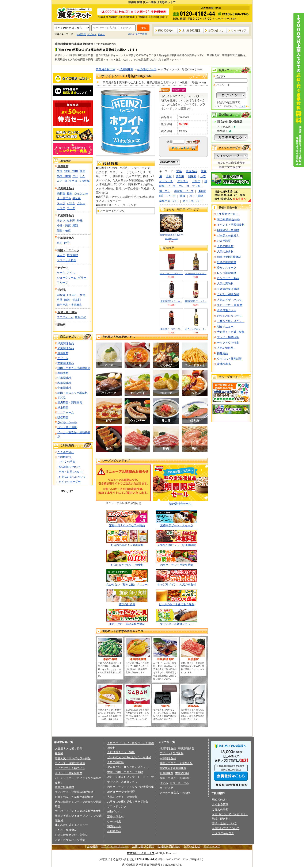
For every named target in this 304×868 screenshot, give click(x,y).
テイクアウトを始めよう (70, 768)
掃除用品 (223, 353)
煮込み (77, 198)
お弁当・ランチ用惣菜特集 (177, 565)
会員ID (221, 76)
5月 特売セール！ (228, 214)
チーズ (71, 208)
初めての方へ (166, 30)
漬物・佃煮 (64, 231)
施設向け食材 (127, 604)
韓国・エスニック (68, 250)
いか (83, 176)
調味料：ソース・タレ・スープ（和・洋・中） (183, 186)
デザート (92, 34)
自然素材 (63, 166)
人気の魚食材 (225, 251)
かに (60, 181)
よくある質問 (220, 804)
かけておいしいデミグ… (171, 273)
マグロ (73, 181)
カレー (81, 203)
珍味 (80, 221)
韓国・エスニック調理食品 (74, 368)
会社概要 (92, 846)
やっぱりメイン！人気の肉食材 (177, 584)
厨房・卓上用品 (67, 312)
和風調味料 (64, 383)
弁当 (83, 295)
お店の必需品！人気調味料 (127, 545)
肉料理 (61, 193)
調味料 (62, 325)
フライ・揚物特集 (228, 337)
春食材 (101, 34)
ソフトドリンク (117, 806)
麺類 (75, 225)
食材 (169, 176)
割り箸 (61, 295)
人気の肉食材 (225, 246)
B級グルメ (114, 812)
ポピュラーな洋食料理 (121, 792)
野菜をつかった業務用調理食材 (74, 797)
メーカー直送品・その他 (175, 793)
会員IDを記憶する (229, 102)
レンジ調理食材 (227, 273)
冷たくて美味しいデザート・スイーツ (131, 777)
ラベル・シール (67, 422)
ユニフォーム (65, 317)
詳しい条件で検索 (138, 34)
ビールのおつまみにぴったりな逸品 (129, 757)
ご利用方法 (64, 457)
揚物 (70, 193)
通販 (183, 196)
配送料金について (70, 467)
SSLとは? (67, 491)
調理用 (180, 176)
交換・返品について (71, 472)
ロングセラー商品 (228, 278)
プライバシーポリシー (115, 846)
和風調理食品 (66, 216)
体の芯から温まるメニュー (71, 825)
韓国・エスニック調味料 (73, 393)
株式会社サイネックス (141, 853)
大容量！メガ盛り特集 (231, 332)
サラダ (61, 208)
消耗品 (62, 290)
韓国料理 (72, 255)
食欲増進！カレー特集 (121, 752)
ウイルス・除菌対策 (229, 359)
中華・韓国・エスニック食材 (125, 772)
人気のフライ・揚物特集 (122, 797)
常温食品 (191, 171)
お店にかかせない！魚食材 (127, 565)
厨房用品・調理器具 (70, 403)
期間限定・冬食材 (228, 230)
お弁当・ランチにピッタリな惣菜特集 (131, 787)
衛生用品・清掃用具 (69, 305)
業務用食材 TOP (106, 69)
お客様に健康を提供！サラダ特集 (128, 802)
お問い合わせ (215, 30)
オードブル (64, 198)
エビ (75, 176)
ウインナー (81, 193)
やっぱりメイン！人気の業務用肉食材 (78, 811)
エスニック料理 (67, 260)
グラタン (183, 181)
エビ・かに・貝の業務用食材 (127, 624)
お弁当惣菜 (224, 241)
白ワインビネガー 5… (196, 329)
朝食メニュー (225, 327)
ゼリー (82, 278)
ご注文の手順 (67, 462)
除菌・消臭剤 (72, 300)
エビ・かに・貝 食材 (230, 305)
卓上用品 (63, 408)
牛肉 (60, 171)
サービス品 (166, 788)
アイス (71, 273)
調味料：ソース (184, 191)
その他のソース (147, 69)
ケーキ (61, 273)
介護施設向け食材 (228, 289)
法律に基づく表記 (143, 846)
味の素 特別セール (228, 219)
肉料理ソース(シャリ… (171, 329)
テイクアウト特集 (228, 343)
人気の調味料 (225, 284)
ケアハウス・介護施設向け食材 (74, 792)
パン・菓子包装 (67, 427)
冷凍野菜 (81, 34)
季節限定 (165, 768)
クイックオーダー (70, 482)
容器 (60, 300)
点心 (60, 243)
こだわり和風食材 (228, 294)
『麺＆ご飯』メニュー (231, 321)
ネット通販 (196, 196)
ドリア (196, 181)
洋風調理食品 (66, 188)
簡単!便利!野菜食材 (229, 257)
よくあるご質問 (191, 30)
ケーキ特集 (114, 821)
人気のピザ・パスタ (229, 300)
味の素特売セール (180, 504)
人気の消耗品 (225, 348)
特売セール (114, 826)
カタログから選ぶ (223, 833)
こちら (242, 106)
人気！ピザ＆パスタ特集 (70, 840)
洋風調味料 (64, 378)
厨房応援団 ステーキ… (171, 301)
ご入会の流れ (66, 452)
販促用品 (81, 317)
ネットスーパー (192, 201)
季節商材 (63, 373)
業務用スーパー (169, 201)
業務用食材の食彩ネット (73, 13)
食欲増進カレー (227, 310)
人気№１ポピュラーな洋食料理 (177, 545)
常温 (179, 171)
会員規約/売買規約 (169, 846)
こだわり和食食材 (66, 830)
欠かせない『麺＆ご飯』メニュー (127, 584)
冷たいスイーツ (227, 267)
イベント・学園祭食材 (231, 225)
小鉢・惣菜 (64, 225)
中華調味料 (64, 388)
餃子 (67, 243)
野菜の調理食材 (227, 262)
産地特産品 (224, 364)
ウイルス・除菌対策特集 (70, 763)
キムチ (61, 255)
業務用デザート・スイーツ (177, 525)
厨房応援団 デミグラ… (196, 301)
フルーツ (62, 282)
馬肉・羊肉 (64, 176)
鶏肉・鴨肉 (71, 171)
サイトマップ (238, 30)
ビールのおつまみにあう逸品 (177, 604)
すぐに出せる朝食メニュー (177, 624)
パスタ (71, 203)
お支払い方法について (72, 477)
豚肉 (83, 171)
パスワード (223, 85)
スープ (61, 203)
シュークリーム (67, 278)
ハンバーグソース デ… (196, 273)
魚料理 (71, 221)
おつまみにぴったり (229, 316)
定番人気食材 (115, 816)
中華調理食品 (66, 238)
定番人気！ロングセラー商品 (127, 525)
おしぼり (72, 295)
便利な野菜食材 (64, 787)
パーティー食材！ (228, 235)
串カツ (61, 221)
